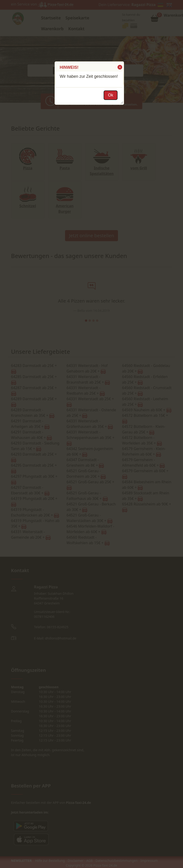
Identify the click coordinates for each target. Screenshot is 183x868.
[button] (119, 67)
